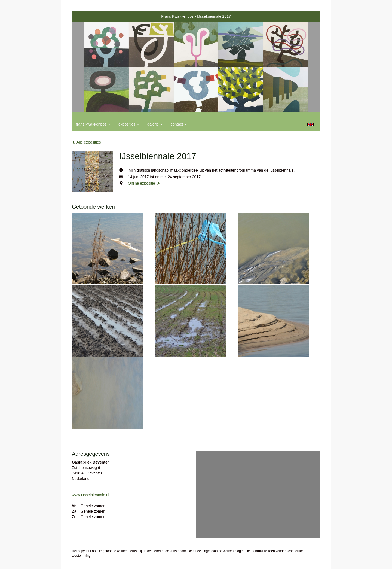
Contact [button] (179, 124)
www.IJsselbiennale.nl (91, 495)
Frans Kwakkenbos (177, 16)
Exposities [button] (129, 124)
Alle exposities (86, 142)
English (310, 124)
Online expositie (144, 183)
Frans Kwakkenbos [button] (93, 124)
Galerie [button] (155, 124)
